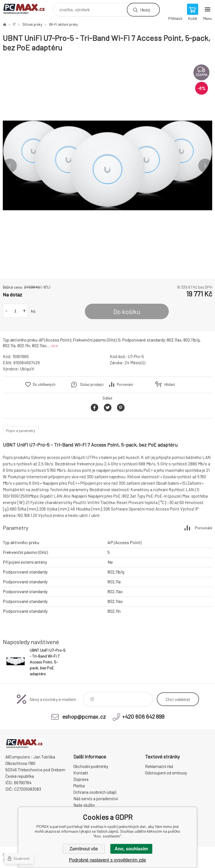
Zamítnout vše (84, 849)
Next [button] (205, 166)
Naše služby (84, 805)
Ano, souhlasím (131, 849)
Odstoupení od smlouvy (166, 773)
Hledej (145, 10)
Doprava (81, 779)
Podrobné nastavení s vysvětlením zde (108, 860)
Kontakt (81, 773)
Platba (79, 786)
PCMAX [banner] (28, 8)
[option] (107, 166)
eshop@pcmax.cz (84, 716)
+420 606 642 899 (143, 716)
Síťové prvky (32, 24)
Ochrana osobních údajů (95, 792)
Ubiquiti (27, 369)
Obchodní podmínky (91, 766)
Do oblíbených (44, 384)
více (55, 345)
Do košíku (127, 312)
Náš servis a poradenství (96, 799)
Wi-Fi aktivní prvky (63, 24)
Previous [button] (10, 166)
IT (14, 24)
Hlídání (170, 384)
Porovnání (125, 384)
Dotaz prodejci (92, 384)
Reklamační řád (159, 766)
